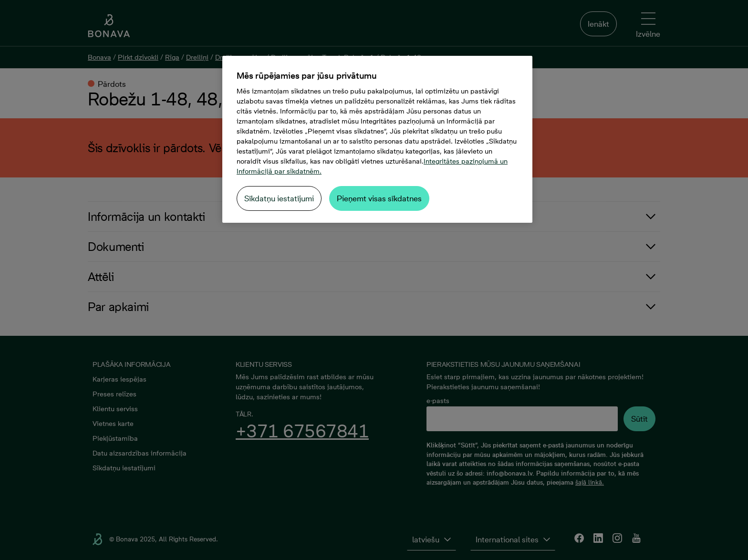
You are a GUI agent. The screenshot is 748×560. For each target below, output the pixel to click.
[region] (377, 139)
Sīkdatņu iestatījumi (279, 198)
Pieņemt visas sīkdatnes (379, 198)
